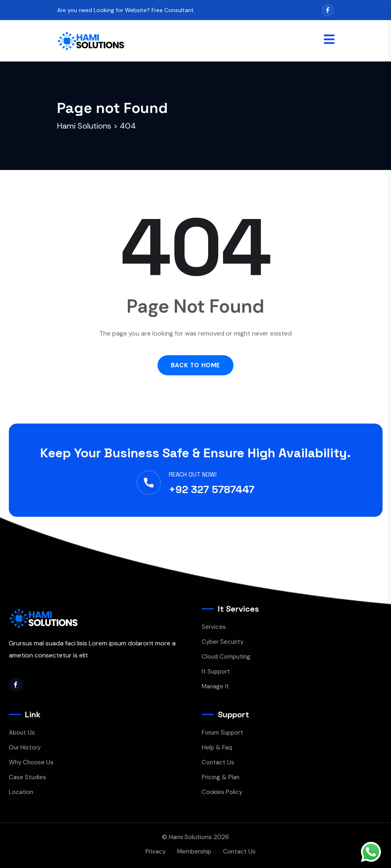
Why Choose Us (31, 762)
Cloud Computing (226, 657)
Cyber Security (223, 642)
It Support (216, 671)
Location (21, 792)
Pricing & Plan (221, 777)
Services (214, 627)
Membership (194, 852)
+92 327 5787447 (212, 489)
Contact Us (218, 762)
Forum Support (222, 733)
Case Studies (28, 777)
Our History (25, 747)
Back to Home (195, 365)
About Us (22, 733)
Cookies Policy (222, 792)
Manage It (215, 686)
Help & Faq (217, 747)
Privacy (156, 852)
